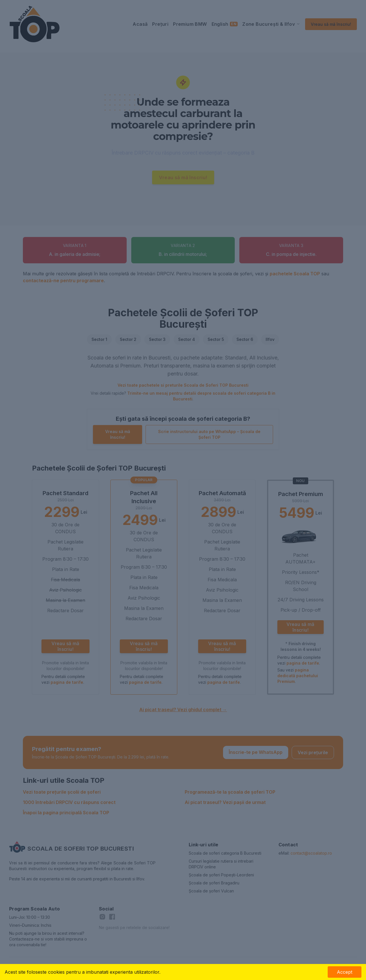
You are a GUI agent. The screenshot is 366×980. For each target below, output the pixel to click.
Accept (345, 972)
